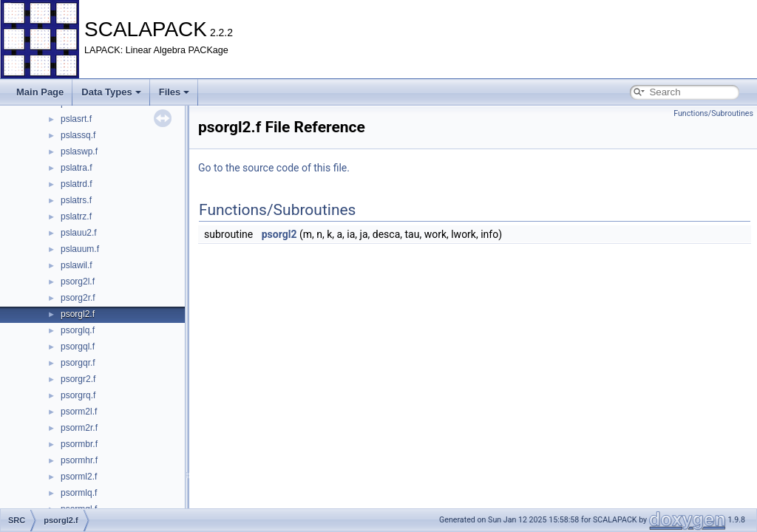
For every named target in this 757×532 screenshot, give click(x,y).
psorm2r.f (79, 428)
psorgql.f (78, 347)
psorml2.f (79, 477)
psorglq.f (78, 330)
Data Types (111, 92)
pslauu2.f (79, 233)
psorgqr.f (78, 363)
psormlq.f (79, 493)
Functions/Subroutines (713, 113)
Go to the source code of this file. (274, 168)
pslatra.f (77, 168)
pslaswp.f (79, 151)
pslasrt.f (76, 119)
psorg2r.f (78, 298)
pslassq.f (78, 135)
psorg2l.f (78, 282)
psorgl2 (279, 234)
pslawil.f (77, 265)
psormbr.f (79, 444)
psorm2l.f (79, 412)
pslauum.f (80, 249)
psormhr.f (79, 460)
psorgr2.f (78, 379)
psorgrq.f (78, 395)
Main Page (40, 92)
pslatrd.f (77, 184)
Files (174, 92)
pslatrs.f (76, 200)
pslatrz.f (76, 216)
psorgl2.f (78, 314)
